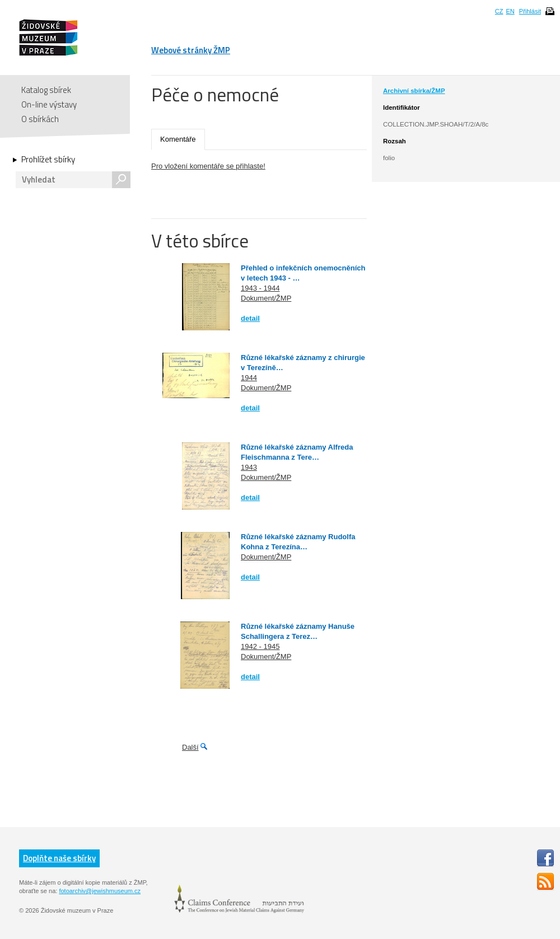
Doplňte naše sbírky (59, 858)
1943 (249, 467)
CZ (499, 11)
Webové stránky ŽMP (191, 50)
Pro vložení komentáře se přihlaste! (208, 166)
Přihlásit (530, 11)
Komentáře (178, 139)
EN (510, 11)
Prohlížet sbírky (48, 160)
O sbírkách (40, 119)
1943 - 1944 (260, 288)
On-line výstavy (49, 104)
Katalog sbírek (46, 90)
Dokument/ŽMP (266, 298)
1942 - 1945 (260, 646)
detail (250, 318)
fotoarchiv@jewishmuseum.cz (100, 891)
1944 (249, 378)
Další (190, 747)
